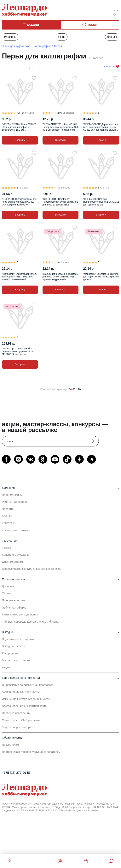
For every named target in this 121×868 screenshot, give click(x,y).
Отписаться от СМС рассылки (21, 720)
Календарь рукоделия (16, 555)
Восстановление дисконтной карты (25, 706)
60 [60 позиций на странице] (74, 389)
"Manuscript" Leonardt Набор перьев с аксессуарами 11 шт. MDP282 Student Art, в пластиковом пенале (18, 351)
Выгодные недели (13, 646)
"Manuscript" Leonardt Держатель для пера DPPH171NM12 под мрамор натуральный (60, 277)
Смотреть (61, 290)
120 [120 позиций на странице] (78, 389)
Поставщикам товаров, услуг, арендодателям (31, 752)
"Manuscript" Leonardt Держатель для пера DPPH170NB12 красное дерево (101, 277)
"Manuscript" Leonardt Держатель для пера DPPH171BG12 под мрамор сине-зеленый (20, 277)
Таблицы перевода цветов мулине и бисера (30, 622)
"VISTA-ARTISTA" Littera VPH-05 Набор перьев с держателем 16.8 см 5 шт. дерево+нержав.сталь (61, 127)
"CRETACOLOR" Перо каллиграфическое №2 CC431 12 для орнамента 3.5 (101, 202)
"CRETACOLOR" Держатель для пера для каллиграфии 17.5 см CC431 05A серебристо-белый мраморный (100, 127)
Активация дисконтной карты (21, 692)
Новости (7, 509)
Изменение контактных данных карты (26, 699)
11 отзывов (68, 113)
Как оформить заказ (15, 530)
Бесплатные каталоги (16, 660)
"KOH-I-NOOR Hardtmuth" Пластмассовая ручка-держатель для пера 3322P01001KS (60, 202)
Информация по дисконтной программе (28, 685)
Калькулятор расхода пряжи (20, 614)
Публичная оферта (14, 608)
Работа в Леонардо (14, 502)
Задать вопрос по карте (17, 727)
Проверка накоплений (16, 713)
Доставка (8, 586)
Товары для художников (15, 46)
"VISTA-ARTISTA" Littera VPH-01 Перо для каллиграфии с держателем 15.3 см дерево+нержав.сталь (19, 127)
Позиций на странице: (54, 389)
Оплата (7, 593)
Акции (62, 37)
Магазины (10, 37)
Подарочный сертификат (18, 639)
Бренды (112, 37)
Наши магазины (12, 495)
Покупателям (10, 745)
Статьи (6, 548)
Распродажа (10, 653)
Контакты (8, 523)
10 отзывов (28, 113)
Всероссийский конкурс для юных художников (32, 569)
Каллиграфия (42, 46)
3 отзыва (65, 188)
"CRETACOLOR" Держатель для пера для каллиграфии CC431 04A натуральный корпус (19, 202)
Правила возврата (14, 600)
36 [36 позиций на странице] (70, 389)
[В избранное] (34, 78)
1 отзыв (24, 188)
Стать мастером (12, 562)
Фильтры (110, 66)
